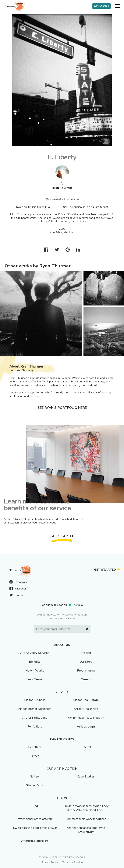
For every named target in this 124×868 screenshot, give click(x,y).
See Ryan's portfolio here (62, 408)
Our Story (86, 662)
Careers (86, 679)
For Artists (35, 727)
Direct (35, 756)
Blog (35, 806)
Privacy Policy (50, 862)
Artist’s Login (86, 727)
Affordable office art (35, 841)
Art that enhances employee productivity (86, 830)
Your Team (35, 679)
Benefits (35, 662)
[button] (117, 6)
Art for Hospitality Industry (86, 718)
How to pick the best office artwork (35, 828)
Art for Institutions (35, 718)
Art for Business (35, 700)
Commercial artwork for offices (86, 819)
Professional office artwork (35, 819)
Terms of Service (73, 862)
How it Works (35, 671)
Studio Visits (35, 785)
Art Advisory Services (35, 653)
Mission (86, 653)
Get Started (101, 6)
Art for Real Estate (86, 700)
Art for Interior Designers (35, 709)
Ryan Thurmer (62, 188)
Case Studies (86, 777)
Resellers (35, 747)
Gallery (35, 777)
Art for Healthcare (86, 709)
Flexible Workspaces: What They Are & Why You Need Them (86, 808)
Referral (86, 747)
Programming (86, 671)
